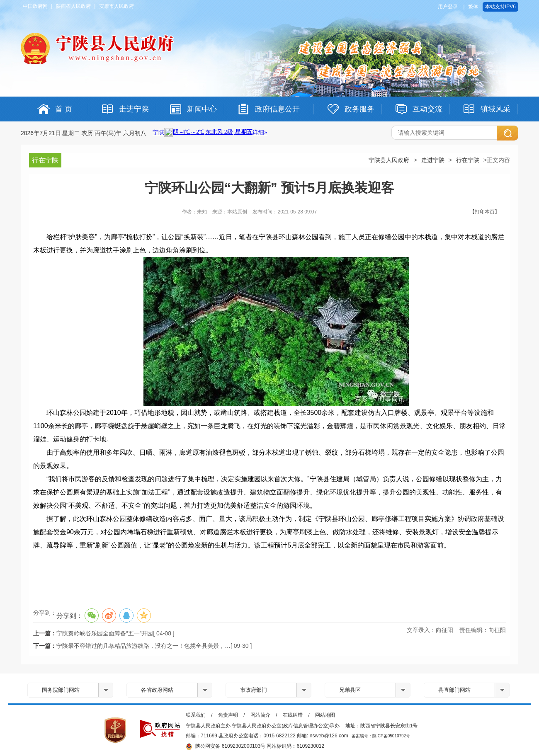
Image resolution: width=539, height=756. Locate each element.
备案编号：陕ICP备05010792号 (381, 736)
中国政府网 (35, 6)
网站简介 (260, 715)
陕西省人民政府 (73, 6)
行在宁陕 (468, 160)
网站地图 (325, 715)
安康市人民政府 (117, 6)
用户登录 (448, 7)
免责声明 (228, 715)
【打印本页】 (485, 212)
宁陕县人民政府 (389, 160)
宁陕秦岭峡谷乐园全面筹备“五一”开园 (105, 633)
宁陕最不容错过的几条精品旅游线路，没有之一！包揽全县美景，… (143, 646)
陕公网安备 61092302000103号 (226, 746)
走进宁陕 (433, 160)
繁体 (473, 7)
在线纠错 (293, 715)
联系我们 (196, 715)
